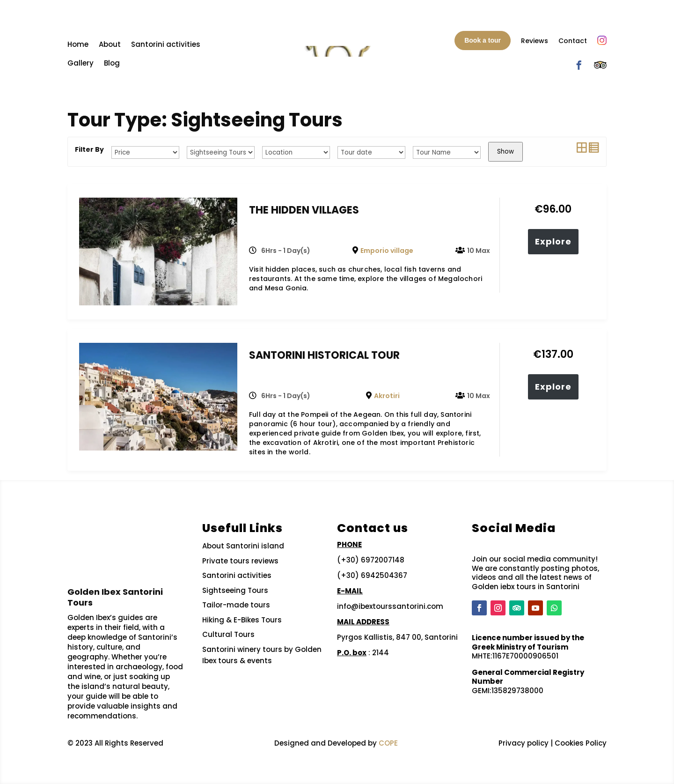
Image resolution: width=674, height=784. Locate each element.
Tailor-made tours (236, 605)
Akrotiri (387, 396)
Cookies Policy (581, 743)
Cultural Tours (228, 634)
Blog (112, 63)
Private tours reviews (240, 561)
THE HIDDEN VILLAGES (304, 210)
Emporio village (387, 251)
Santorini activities (166, 44)
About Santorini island (243, 546)
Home (78, 44)
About (110, 44)
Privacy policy (524, 743)
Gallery (81, 63)
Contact (573, 41)
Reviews (535, 41)
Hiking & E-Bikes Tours (242, 620)
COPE (388, 743)
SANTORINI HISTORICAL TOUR (324, 355)
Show (505, 152)
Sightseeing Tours (235, 590)
